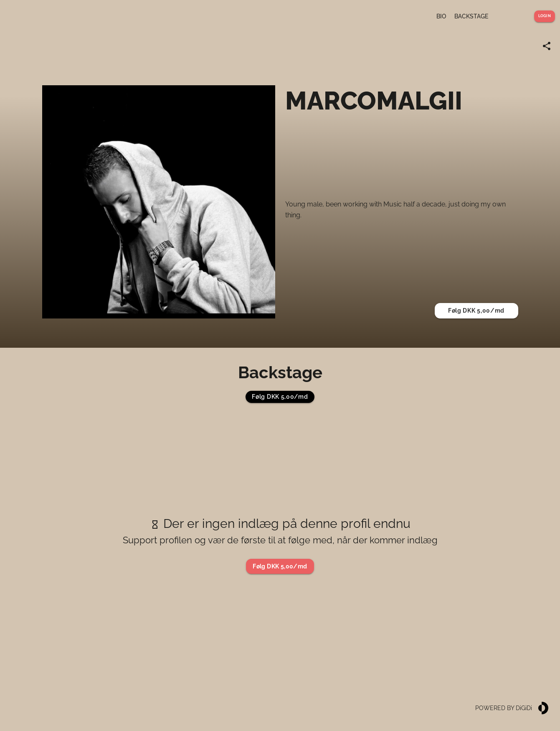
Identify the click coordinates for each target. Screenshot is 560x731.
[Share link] (547, 46)
